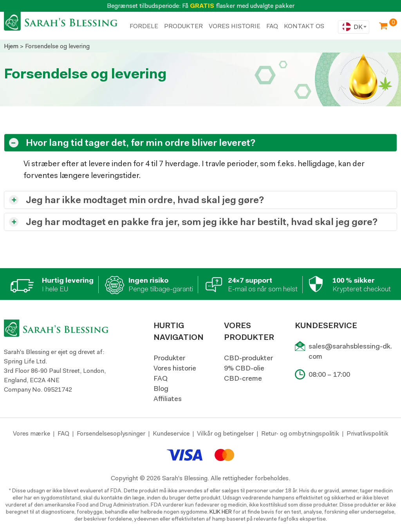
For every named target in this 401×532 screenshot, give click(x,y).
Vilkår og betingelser (225, 433)
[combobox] (354, 27)
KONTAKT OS (304, 26)
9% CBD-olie (244, 368)
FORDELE (144, 26)
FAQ (161, 378)
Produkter (169, 358)
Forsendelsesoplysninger (111, 433)
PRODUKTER (183, 26)
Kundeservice (171, 433)
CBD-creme (243, 378)
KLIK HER (221, 512)
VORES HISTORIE (235, 26)
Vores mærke (32, 433)
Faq (272, 26)
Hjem (11, 46)
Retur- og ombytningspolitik (300, 433)
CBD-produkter (248, 358)
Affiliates (168, 399)
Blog (161, 389)
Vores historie (175, 368)
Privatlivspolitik (368, 433)
